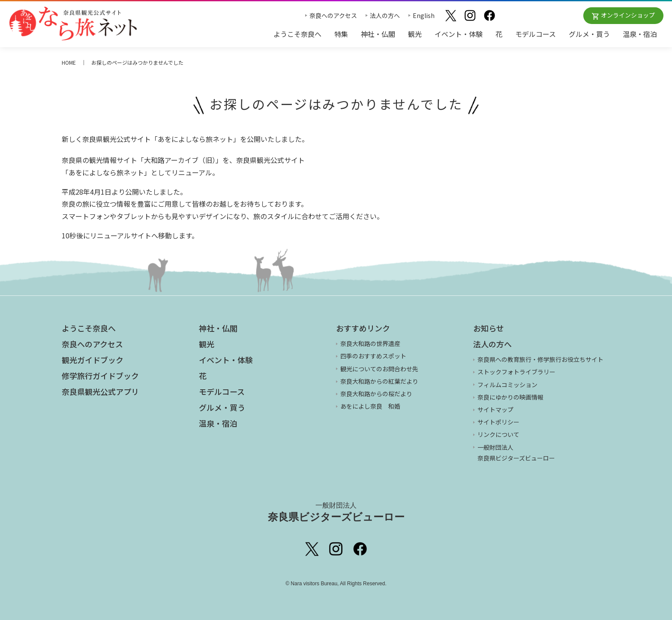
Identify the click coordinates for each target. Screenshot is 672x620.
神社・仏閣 (378, 34)
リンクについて (498, 434)
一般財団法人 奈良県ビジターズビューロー (516, 453)
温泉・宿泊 (640, 34)
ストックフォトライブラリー (516, 372)
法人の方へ (385, 15)
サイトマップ (495, 409)
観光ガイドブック (93, 360)
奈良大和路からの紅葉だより (379, 381)
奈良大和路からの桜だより (376, 394)
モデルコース (535, 34)
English (424, 15)
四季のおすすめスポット (373, 356)
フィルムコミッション (507, 385)
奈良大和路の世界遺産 (370, 343)
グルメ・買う (589, 34)
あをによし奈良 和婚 (370, 406)
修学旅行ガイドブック (100, 376)
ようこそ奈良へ (297, 34)
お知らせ (489, 328)
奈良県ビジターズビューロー (336, 512)
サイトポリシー (498, 422)
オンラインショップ (628, 15)
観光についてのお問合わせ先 (379, 369)
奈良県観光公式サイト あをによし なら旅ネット (73, 24)
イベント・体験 (459, 34)
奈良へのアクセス (333, 15)
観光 (415, 34)
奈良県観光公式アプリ (100, 391)
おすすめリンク (363, 328)
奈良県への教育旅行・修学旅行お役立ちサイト (540, 359)
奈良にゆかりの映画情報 (510, 397)
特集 (341, 34)
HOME (69, 62)
